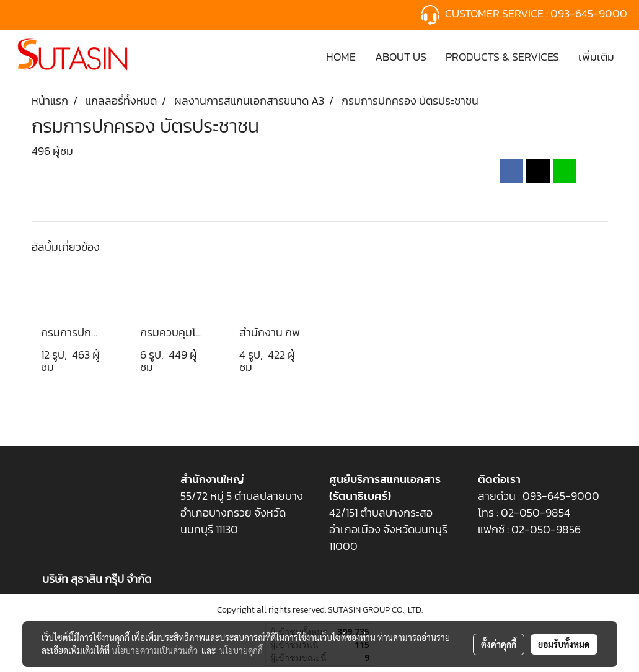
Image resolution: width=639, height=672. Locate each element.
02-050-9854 (537, 513)
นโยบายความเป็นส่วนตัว (155, 650)
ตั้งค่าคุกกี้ (499, 644)
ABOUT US (401, 57)
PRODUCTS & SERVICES (502, 57)
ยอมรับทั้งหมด (564, 644)
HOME (341, 57)
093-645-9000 (590, 13)
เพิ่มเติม (596, 57)
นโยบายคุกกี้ (241, 650)
